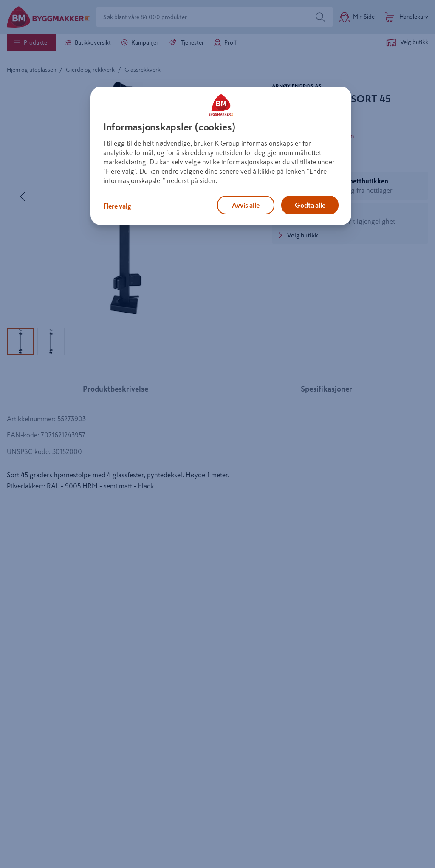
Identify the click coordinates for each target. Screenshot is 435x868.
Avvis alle (246, 205)
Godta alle (310, 205)
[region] (221, 156)
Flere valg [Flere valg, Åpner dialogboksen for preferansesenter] (117, 206)
